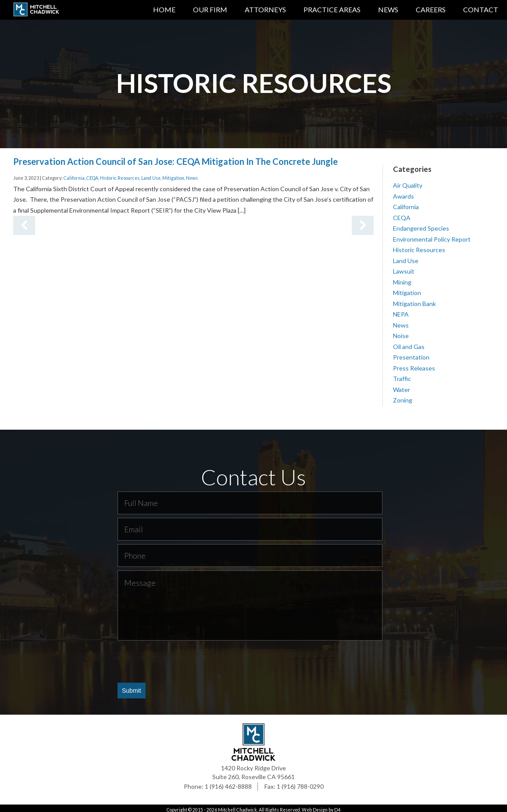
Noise (401, 333)
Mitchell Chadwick (237, 807)
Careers (431, 9)
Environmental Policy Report (432, 236)
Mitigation (173, 175)
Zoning (403, 397)
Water (402, 386)
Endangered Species (421, 225)
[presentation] (184, 658)
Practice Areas (332, 9)
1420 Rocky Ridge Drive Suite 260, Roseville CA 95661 (253, 769)
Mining (402, 279)
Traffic (402, 376)
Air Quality (408, 182)
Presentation (411, 354)
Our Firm (210, 9)
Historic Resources (120, 175)
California (74, 175)
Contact (481, 9)
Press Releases (414, 365)
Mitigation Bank (414, 300)
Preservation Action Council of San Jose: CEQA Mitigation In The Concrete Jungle (175, 158)
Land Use (151, 175)
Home (164, 9)
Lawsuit (404, 268)
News (388, 9)
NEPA (401, 311)
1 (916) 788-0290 (300, 783)
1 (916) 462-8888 (228, 783)
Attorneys (265, 9)
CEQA (92, 175)
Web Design (315, 807)
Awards (403, 193)
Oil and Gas (409, 343)
